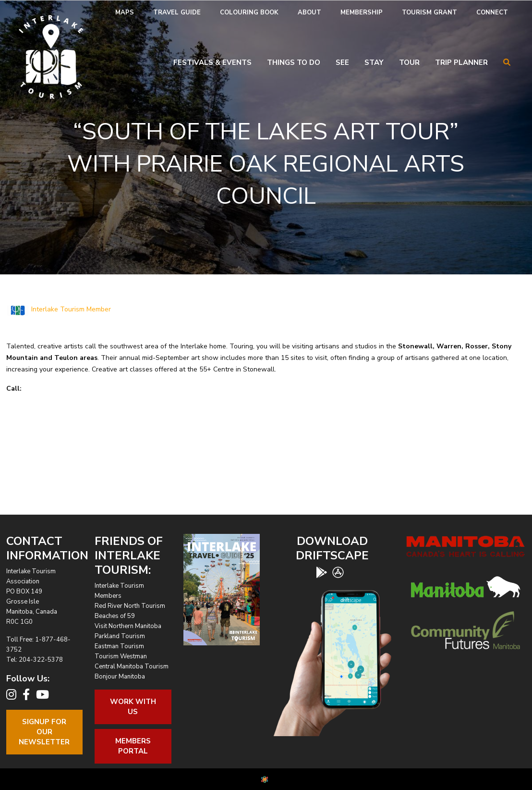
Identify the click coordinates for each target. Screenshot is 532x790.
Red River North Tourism (130, 606)
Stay (374, 62)
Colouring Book (249, 12)
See (342, 62)
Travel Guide (177, 12)
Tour (409, 62)
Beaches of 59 (115, 616)
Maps (125, 12)
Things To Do (294, 62)
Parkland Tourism (120, 636)
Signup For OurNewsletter (44, 732)
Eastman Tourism (119, 646)
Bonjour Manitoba (120, 677)
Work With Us (133, 707)
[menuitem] (125, 13)
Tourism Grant (429, 12)
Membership (362, 12)
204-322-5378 (41, 660)
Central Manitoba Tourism (132, 667)
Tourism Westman (121, 656)
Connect (492, 12)
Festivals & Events (212, 62)
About (309, 12)
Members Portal (133, 746)
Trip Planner (461, 62)
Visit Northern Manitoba (128, 626)
